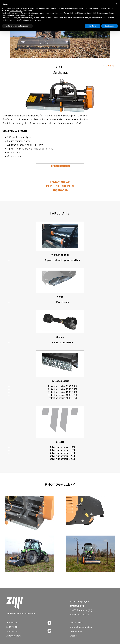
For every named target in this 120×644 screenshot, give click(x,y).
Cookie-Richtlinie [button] (16, 11)
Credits (73, 636)
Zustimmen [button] (110, 26)
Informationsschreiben (81, 627)
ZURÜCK (108, 66)
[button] (117, 4)
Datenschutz (76, 631)
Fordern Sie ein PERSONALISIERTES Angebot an (60, 186)
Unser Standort (13, 636)
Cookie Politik (76, 623)
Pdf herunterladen (60, 166)
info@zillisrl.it (13, 623)
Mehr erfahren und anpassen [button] (17, 26)
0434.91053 (12, 627)
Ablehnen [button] (93, 26)
